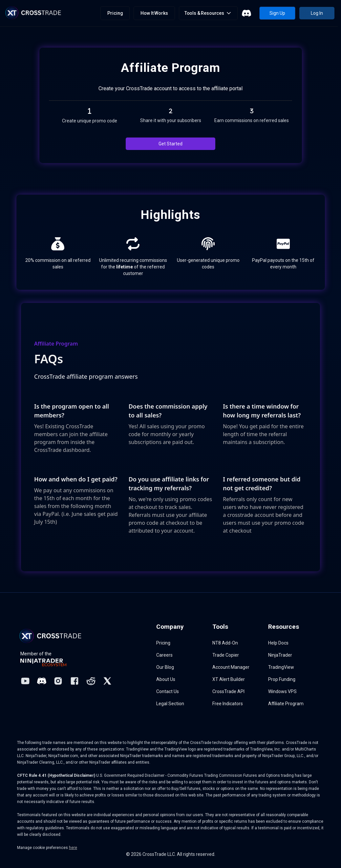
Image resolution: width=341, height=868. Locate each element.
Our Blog (165, 667)
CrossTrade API (228, 691)
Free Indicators (228, 704)
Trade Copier (226, 655)
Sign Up (277, 13)
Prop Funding (282, 679)
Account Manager (231, 667)
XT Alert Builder (229, 679)
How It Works (154, 13)
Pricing (115, 13)
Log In (317, 13)
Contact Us (168, 691)
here (73, 848)
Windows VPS (282, 691)
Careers (164, 655)
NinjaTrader (280, 655)
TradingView (281, 667)
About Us (166, 679)
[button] (208, 13)
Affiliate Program (286, 704)
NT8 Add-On (225, 643)
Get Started (170, 144)
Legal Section (170, 704)
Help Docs (278, 643)
